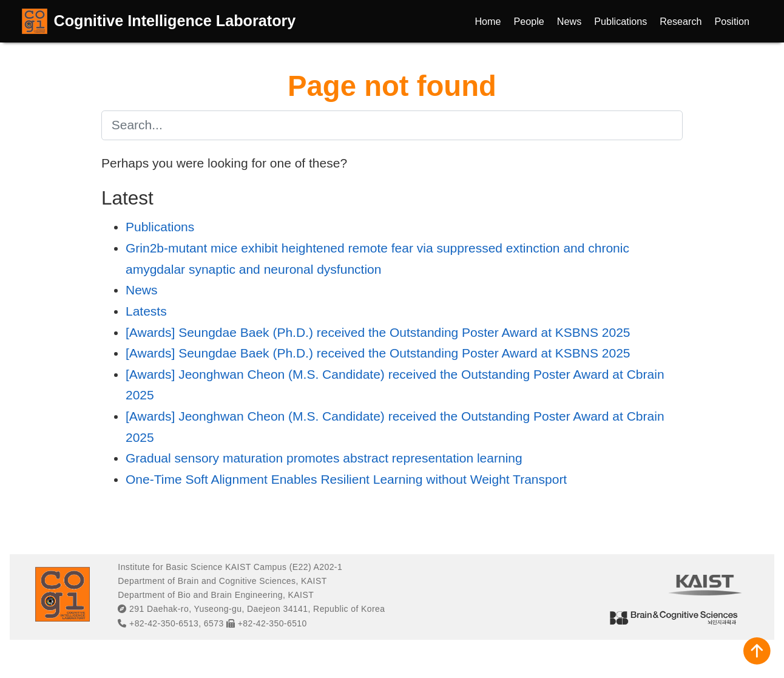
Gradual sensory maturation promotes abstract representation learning (324, 458)
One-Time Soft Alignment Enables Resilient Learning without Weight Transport (346, 479)
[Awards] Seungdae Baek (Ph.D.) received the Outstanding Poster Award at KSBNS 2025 (378, 332)
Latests (146, 311)
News (142, 290)
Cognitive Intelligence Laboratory (175, 21)
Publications (160, 227)
